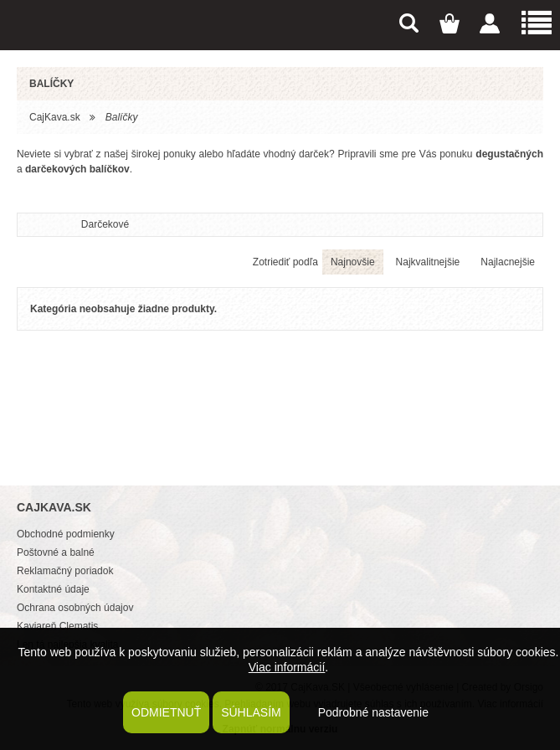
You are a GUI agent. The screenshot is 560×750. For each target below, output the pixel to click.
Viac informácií (287, 667)
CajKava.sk (55, 117)
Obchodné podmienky (66, 534)
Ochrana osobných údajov (75, 608)
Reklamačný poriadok (65, 571)
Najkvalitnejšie (428, 262)
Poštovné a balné (56, 552)
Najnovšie (353, 262)
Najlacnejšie (508, 262)
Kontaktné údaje (53, 589)
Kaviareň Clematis (57, 626)
